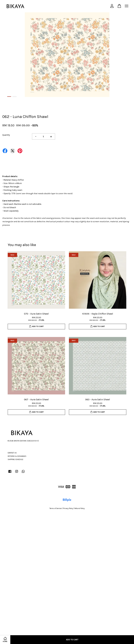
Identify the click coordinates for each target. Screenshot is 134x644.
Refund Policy (80, 508)
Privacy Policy (68, 508)
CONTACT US (12, 453)
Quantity (6, 135)
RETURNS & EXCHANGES (17, 456)
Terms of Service (56, 508)
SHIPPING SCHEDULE (15, 459)
